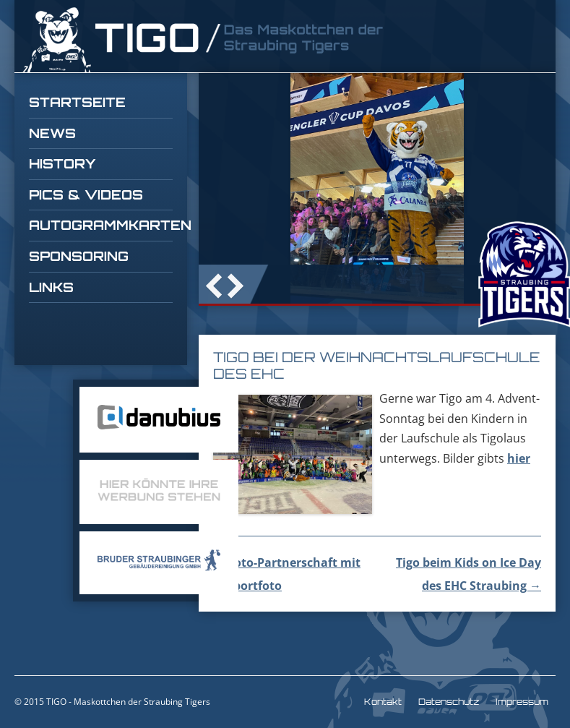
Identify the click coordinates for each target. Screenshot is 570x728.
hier (519, 458)
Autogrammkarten (101, 225)
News (52, 133)
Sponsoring (79, 256)
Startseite (77, 102)
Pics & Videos (86, 194)
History (62, 163)
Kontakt (383, 702)
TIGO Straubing (202, 40)
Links (51, 287)
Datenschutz (449, 702)
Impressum (522, 702)
